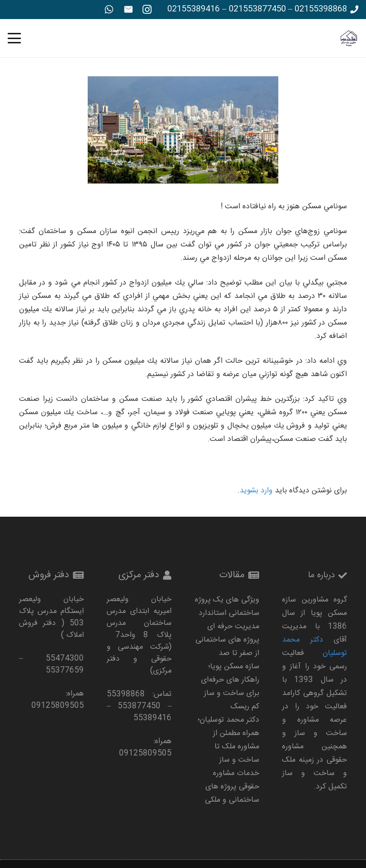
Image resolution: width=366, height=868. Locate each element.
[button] (14, 38)
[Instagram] (147, 10)
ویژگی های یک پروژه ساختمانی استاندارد (227, 607)
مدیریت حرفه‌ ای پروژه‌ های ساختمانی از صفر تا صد (227, 640)
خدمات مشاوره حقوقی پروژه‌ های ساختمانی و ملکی (232, 787)
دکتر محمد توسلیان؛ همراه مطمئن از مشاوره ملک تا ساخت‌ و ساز (229, 740)
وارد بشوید (256, 491)
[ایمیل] (128, 10)
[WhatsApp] (109, 10)
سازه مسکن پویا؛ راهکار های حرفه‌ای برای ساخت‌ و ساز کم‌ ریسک (230, 687)
